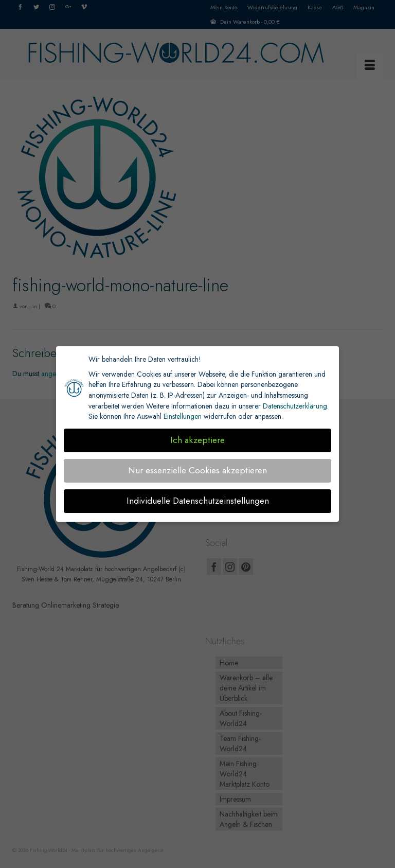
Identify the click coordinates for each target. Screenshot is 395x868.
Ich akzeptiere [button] (197, 440)
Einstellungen (183, 416)
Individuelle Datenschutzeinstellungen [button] (198, 501)
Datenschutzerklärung (295, 406)
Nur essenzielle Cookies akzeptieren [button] (197, 470)
